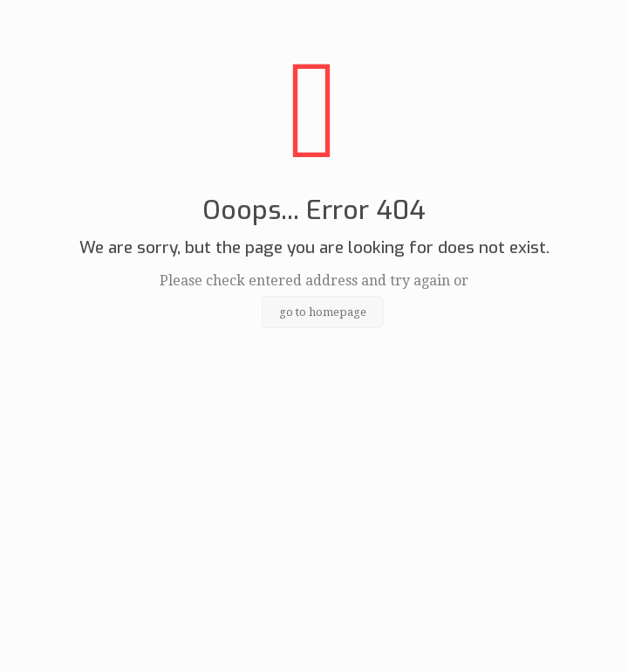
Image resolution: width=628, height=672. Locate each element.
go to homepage (323, 312)
